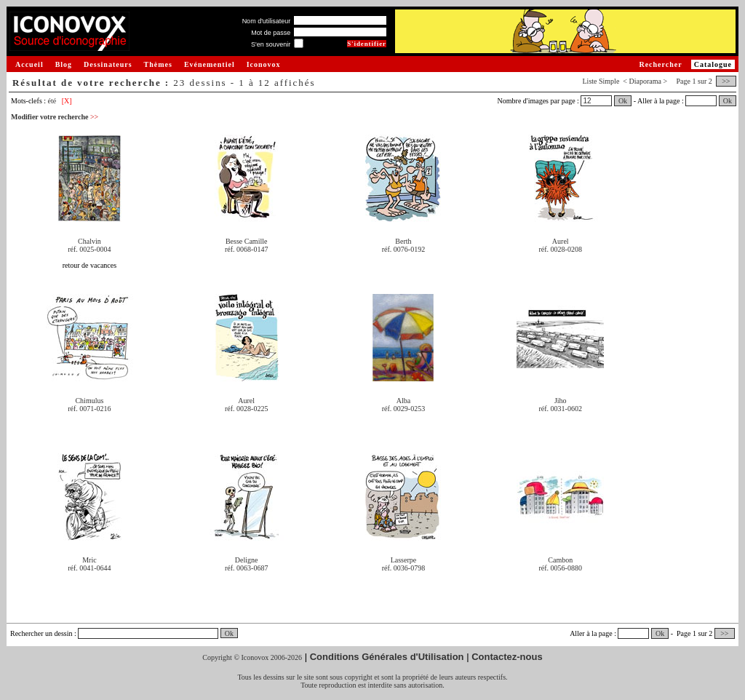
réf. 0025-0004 (89, 249)
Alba (403, 401)
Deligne (247, 560)
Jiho (561, 401)
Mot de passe (271, 33)
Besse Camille (247, 241)
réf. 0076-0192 (403, 249)
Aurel (561, 241)
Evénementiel (210, 64)
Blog (64, 64)
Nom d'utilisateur (267, 21)
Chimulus (89, 401)
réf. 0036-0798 (403, 568)
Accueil (29, 64)
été (52, 101)
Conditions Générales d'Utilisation (387, 657)
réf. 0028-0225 (246, 409)
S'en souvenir (271, 44)
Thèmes (158, 64)
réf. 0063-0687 (246, 568)
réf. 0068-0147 (246, 249)
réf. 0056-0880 (561, 568)
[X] (67, 101)
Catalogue (713, 64)
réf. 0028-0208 (561, 249)
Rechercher (660, 64)
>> (726, 81)
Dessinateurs (108, 64)
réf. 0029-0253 (403, 409)
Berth (403, 241)
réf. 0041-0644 (89, 568)
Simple (609, 81)
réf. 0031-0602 (561, 409)
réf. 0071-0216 (89, 409)
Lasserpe (404, 560)
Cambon (560, 560)
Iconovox (264, 64)
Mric (89, 560)
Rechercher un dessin (41, 633)
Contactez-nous (507, 657)
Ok (623, 101)
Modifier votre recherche (55, 117)
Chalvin (89, 241)
